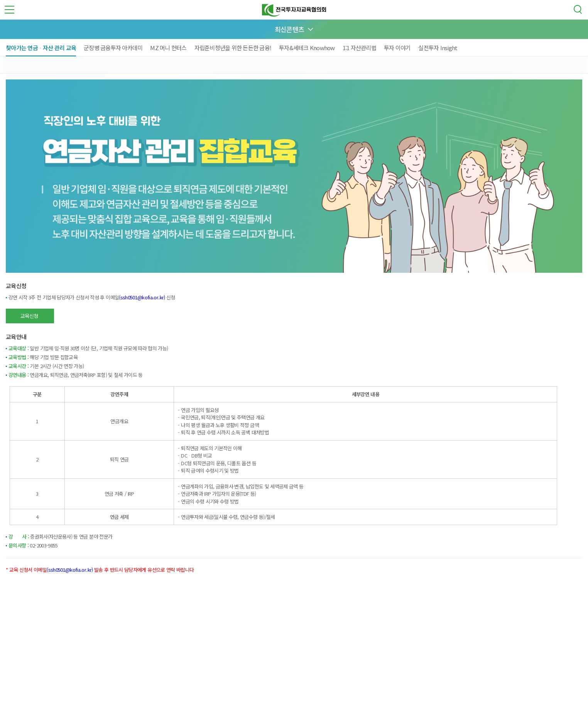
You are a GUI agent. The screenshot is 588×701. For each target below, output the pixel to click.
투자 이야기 (397, 48)
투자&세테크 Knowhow (307, 48)
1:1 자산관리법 (359, 48)
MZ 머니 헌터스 (168, 48)
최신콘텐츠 (290, 29)
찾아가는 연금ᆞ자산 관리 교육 (41, 48)
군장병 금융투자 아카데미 (113, 48)
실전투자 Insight (438, 48)
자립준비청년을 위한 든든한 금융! (233, 48)
